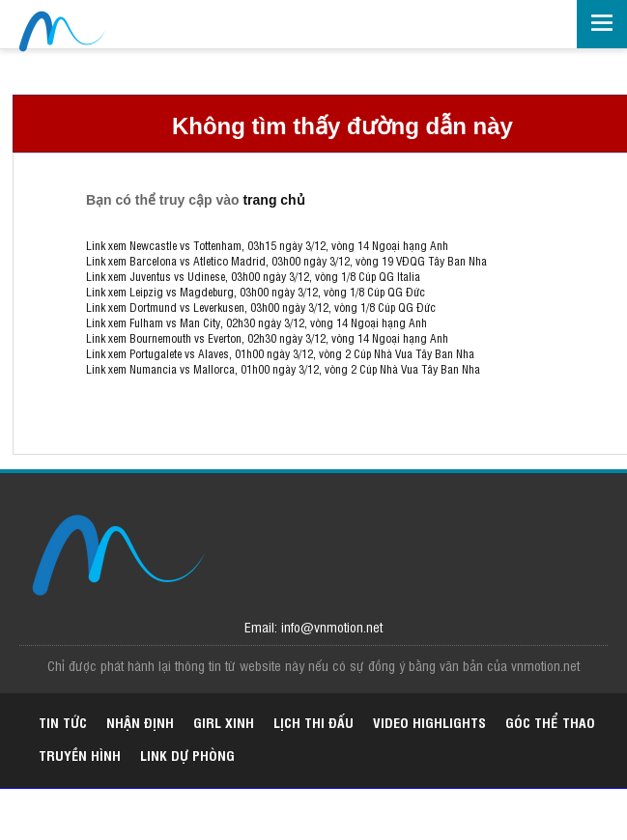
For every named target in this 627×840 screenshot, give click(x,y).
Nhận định (140, 722)
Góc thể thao (550, 722)
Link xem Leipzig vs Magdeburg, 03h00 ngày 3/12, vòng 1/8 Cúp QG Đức (256, 292)
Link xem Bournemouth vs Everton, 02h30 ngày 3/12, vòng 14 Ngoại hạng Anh (267, 338)
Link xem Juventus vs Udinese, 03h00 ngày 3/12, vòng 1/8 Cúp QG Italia (253, 276)
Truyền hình (80, 755)
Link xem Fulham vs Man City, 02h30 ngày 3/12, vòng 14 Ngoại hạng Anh (256, 322)
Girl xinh (224, 722)
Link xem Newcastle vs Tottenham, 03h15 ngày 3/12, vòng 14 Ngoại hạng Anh (267, 245)
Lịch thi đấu (313, 722)
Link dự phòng (187, 755)
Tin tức (63, 722)
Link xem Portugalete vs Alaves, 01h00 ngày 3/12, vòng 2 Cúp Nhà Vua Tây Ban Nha (280, 353)
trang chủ (273, 200)
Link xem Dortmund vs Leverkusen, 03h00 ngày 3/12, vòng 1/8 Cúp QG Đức (261, 307)
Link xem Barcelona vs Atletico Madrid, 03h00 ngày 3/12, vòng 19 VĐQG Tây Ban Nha (286, 261)
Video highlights (429, 722)
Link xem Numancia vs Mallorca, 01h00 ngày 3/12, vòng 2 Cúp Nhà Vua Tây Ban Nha (283, 369)
